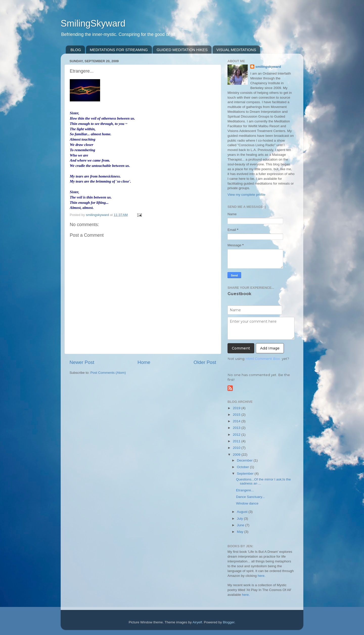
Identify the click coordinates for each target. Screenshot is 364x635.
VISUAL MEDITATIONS (236, 50)
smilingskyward (268, 67)
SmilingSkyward (93, 23)
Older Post (205, 362)
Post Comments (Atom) (108, 373)
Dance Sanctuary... (251, 497)
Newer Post (82, 362)
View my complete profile (246, 195)
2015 (237, 415)
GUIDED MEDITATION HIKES (182, 50)
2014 (237, 421)
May (241, 532)
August (243, 512)
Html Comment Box (263, 359)
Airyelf (197, 622)
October (243, 467)
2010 (237, 448)
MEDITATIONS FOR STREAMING (119, 50)
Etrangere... (245, 490)
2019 (237, 408)
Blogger (229, 622)
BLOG (76, 50)
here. (261, 576)
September (246, 474)
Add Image (270, 348)
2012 (237, 435)
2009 (237, 455)
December (245, 460)
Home (144, 362)
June (241, 525)
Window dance (247, 503)
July (240, 519)
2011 (237, 441)
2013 (237, 428)
